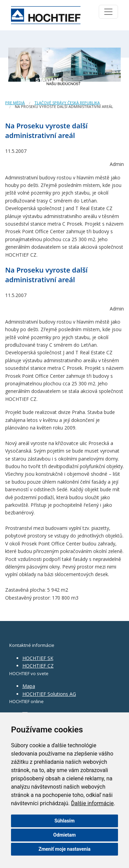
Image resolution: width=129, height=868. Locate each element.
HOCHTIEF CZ (38, 666)
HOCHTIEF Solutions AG (49, 694)
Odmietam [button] (64, 835)
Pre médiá (15, 103)
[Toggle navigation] (108, 12)
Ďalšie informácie (93, 803)
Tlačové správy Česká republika (67, 103)
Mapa (29, 686)
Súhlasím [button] (64, 821)
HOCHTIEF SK (38, 658)
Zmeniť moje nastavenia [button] (64, 849)
